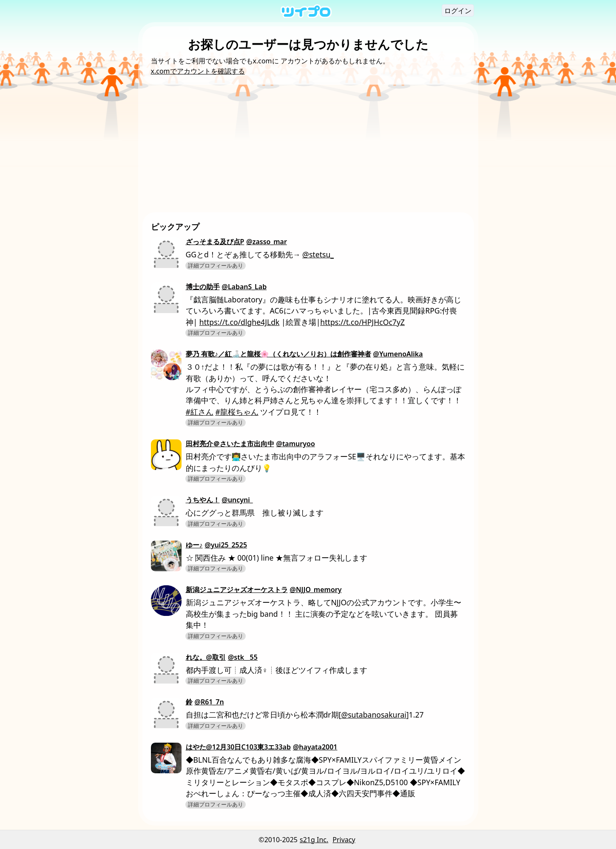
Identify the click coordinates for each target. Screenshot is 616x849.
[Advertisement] (308, 148)
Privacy (344, 840)
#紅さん (200, 412)
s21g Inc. (314, 840)
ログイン (458, 11)
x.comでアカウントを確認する (198, 71)
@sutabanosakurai (373, 715)
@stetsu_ (318, 254)
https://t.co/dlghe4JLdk (240, 322)
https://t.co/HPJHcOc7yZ (362, 322)
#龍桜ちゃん (237, 412)
